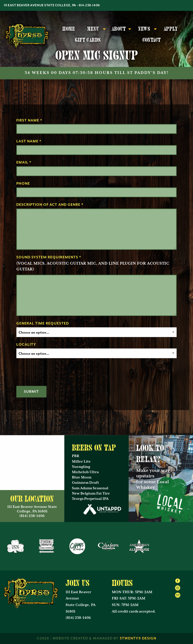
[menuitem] (69, 29)
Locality (26, 345)
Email (24, 163)
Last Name (29, 141)
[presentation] (55, 372)
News (144, 29)
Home (69, 29)
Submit (31, 392)
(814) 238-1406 (78, 618)
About (119, 29)
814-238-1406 (89, 5)
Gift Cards (88, 40)
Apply (171, 29)
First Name (29, 120)
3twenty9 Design (138, 638)
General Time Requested (43, 324)
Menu (93, 29)
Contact (152, 40)
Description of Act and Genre (50, 205)
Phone (23, 184)
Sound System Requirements (49, 257)
